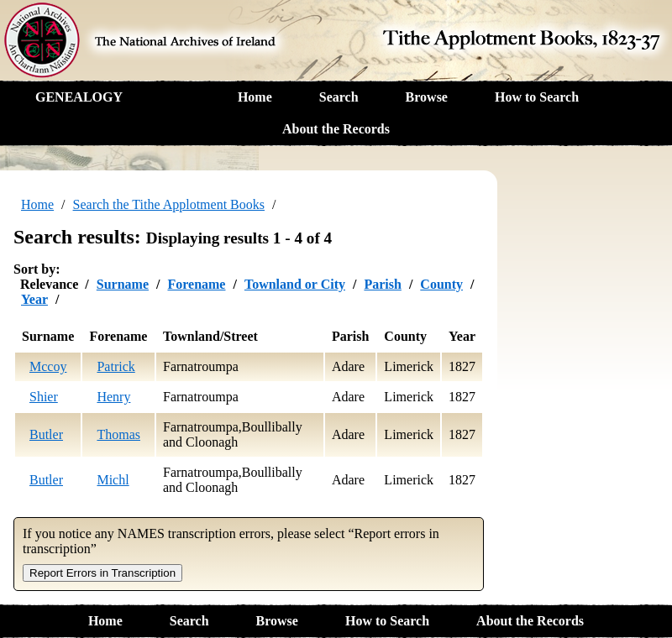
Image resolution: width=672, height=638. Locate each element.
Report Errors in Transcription (102, 573)
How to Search (537, 97)
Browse (427, 97)
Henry (113, 397)
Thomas (118, 434)
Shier (44, 397)
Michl (113, 480)
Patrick (115, 366)
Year (34, 299)
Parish (382, 284)
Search (339, 97)
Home (255, 97)
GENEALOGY (79, 97)
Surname (123, 284)
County (441, 284)
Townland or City (295, 284)
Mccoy (48, 366)
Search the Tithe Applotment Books (169, 204)
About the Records (336, 129)
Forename (196, 284)
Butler (46, 434)
